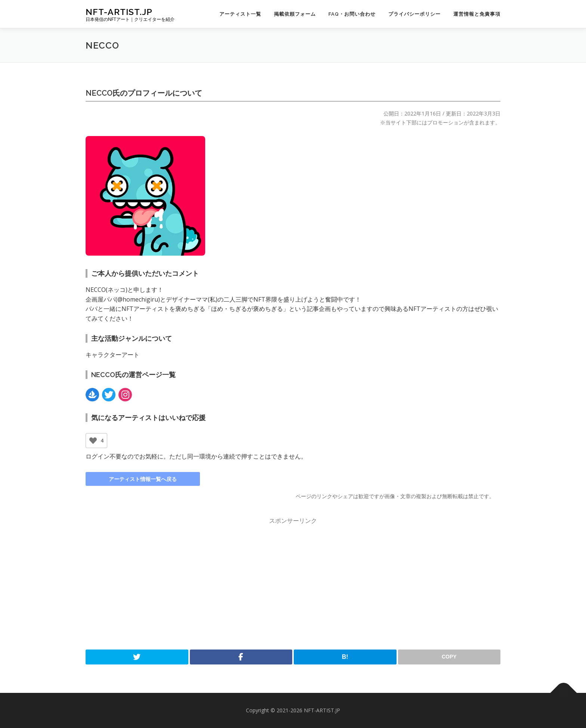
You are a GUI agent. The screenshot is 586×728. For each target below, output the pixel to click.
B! (345, 657)
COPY (449, 657)
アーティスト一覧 (240, 14)
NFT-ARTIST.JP (119, 11)
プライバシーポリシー (414, 14)
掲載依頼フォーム (295, 14)
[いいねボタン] (93, 441)
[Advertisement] (293, 584)
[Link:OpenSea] (92, 395)
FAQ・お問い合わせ (352, 14)
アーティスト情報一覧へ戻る (143, 479)
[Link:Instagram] (125, 395)
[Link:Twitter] (109, 395)
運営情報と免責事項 (477, 14)
